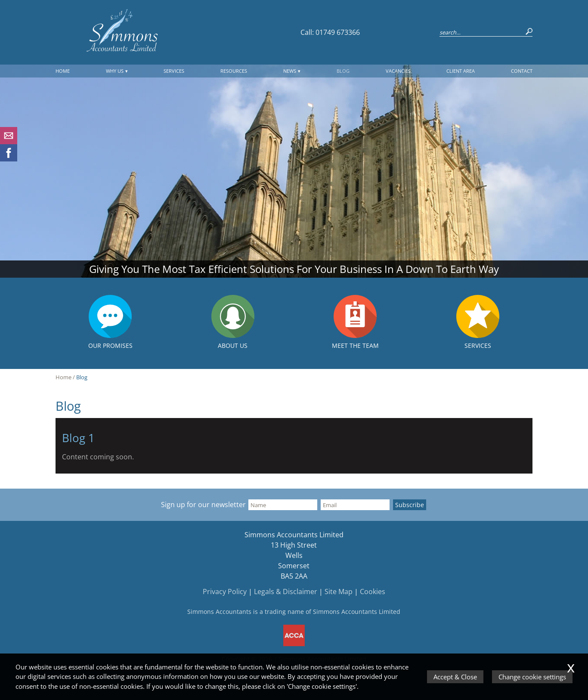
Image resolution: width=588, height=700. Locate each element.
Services (174, 71)
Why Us (115, 71)
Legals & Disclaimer (286, 592)
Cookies (373, 592)
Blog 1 (78, 438)
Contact (522, 71)
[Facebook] (9, 159)
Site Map (339, 592)
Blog (343, 71)
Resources (234, 71)
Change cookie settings (532, 677)
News (290, 71)
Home (63, 71)
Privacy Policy (225, 592)
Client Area (461, 71)
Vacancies (398, 71)
